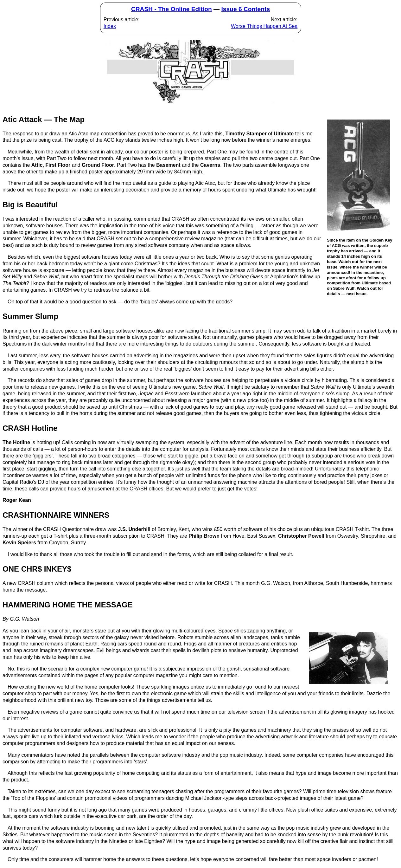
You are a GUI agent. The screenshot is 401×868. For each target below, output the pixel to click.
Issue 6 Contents (246, 9)
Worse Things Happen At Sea (264, 26)
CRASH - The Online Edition (172, 9)
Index (110, 26)
